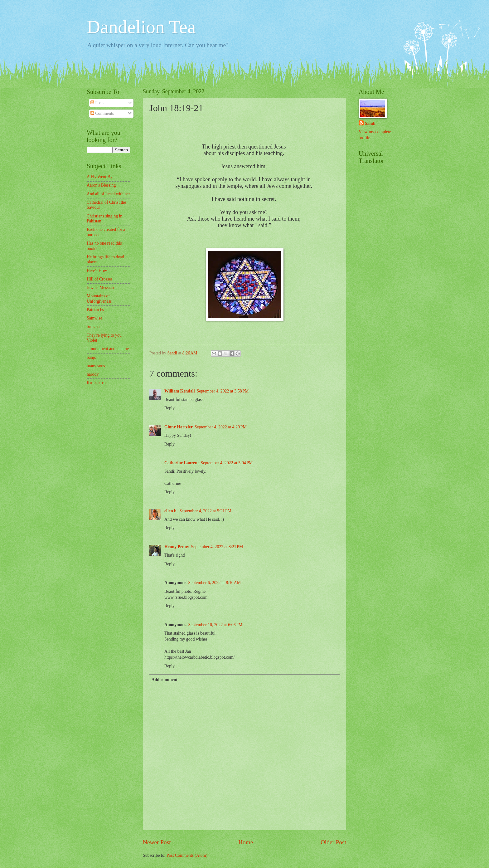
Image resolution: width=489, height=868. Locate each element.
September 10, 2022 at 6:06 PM (215, 625)
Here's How (97, 271)
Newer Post (157, 842)
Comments (102, 113)
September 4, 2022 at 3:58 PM (223, 391)
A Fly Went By (100, 177)
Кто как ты (97, 383)
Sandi (370, 123)
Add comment (165, 680)
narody (93, 374)
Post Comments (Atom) (187, 855)
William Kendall (180, 391)
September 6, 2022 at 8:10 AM (215, 583)
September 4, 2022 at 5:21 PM (205, 511)
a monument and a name (108, 349)
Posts (97, 103)
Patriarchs (95, 310)
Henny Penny (177, 547)
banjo (92, 357)
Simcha (93, 327)
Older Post (333, 842)
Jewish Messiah (100, 288)
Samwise (94, 318)
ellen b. (171, 511)
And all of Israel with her (108, 194)
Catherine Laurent (182, 463)
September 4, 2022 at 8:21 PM (217, 547)
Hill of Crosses (100, 279)
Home (246, 842)
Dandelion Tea (141, 27)
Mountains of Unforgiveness (99, 299)
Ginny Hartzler (179, 427)
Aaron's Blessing (101, 185)
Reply (169, 408)
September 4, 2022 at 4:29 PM (221, 427)
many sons (96, 366)
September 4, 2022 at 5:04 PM (227, 463)
